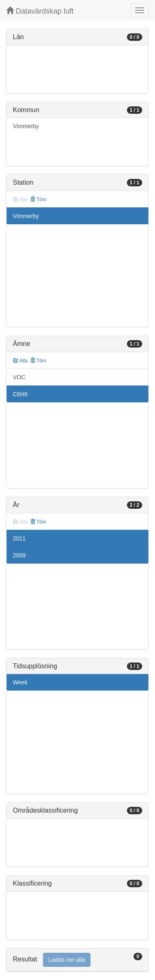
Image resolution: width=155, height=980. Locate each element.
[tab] (77, 960)
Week (20, 682)
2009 (19, 555)
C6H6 (20, 394)
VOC (19, 377)
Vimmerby (26, 126)
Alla (20, 361)
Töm (38, 200)
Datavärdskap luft (40, 11)
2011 (19, 538)
